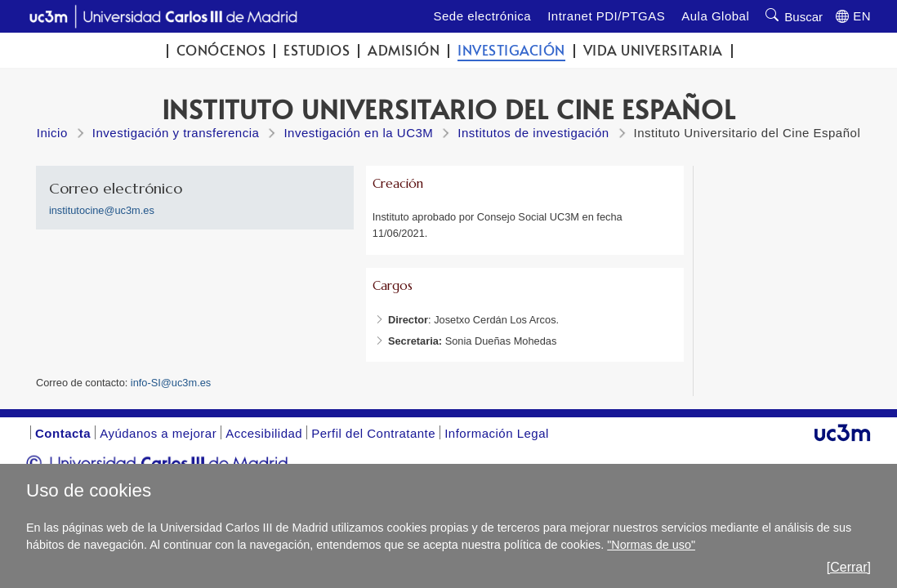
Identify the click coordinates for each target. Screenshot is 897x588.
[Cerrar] (849, 567)
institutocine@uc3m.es (102, 210)
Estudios (317, 50)
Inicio (52, 133)
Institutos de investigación (533, 133)
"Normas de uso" (651, 545)
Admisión (404, 50)
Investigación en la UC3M (358, 133)
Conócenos (221, 50)
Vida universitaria (653, 50)
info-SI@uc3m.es (171, 383)
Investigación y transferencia (176, 133)
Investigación (511, 50)
